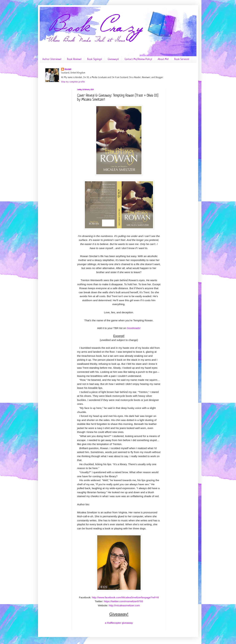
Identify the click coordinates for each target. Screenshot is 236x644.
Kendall (68, 69)
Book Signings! (95, 59)
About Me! (163, 59)
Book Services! (182, 59)
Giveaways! (113, 59)
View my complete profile (73, 82)
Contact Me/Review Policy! (138, 59)
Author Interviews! (52, 59)
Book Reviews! (74, 59)
